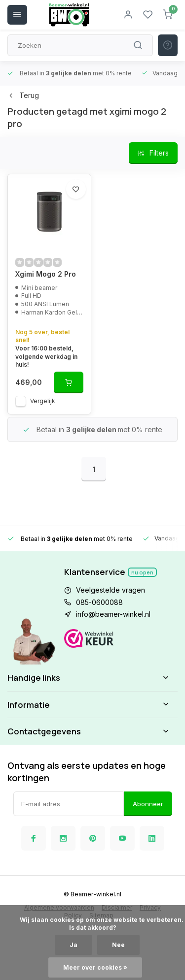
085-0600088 (99, 602)
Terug (23, 95)
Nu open (142, 572)
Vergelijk (43, 401)
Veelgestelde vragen (111, 590)
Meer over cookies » (95, 967)
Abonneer (148, 804)
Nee (118, 945)
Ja (74, 945)
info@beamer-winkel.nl (113, 614)
